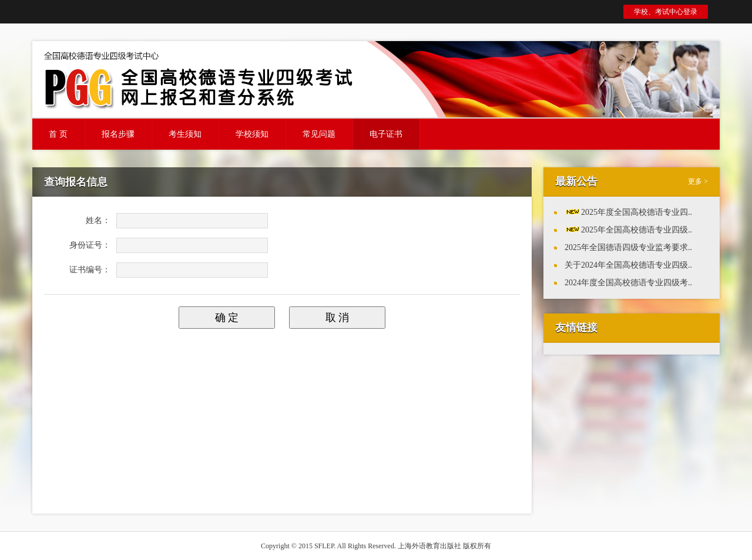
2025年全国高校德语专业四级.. (637, 230)
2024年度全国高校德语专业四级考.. (628, 283)
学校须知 (252, 134)
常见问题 (319, 134)
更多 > (698, 181)
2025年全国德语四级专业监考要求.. (628, 247)
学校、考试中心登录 (666, 12)
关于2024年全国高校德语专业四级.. (628, 265)
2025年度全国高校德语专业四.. (637, 212)
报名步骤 (118, 134)
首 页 (58, 134)
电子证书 (386, 134)
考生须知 (185, 134)
